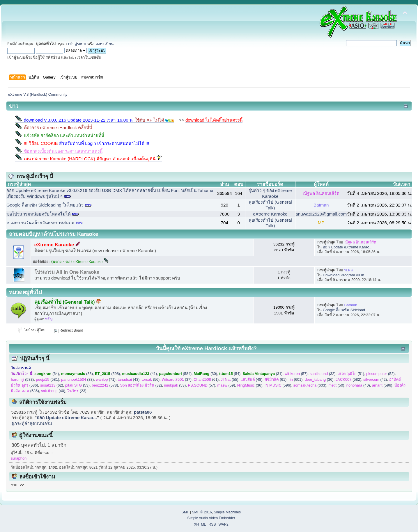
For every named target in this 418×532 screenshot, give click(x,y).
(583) (22, 379)
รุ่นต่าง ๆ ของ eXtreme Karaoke (80, 262)
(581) (48, 379)
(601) (295, 379)
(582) (348, 379)
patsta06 (143, 412)
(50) (336, 385)
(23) (77, 391)
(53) (77, 385)
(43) (129, 379)
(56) (151, 379)
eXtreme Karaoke (270, 214)
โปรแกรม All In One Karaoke (67, 272)
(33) (77, 374)
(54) (230, 374)
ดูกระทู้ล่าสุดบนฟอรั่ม (32, 423)
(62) (52, 385)
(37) (177, 379)
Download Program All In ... (346, 275)
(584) (176, 374)
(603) (310, 385)
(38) (77, 379)
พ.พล (349, 270)
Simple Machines (227, 512)
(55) (230, 379)
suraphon (19, 458)
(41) (140, 374)
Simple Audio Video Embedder (211, 518)
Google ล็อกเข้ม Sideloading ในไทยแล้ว (45, 205)
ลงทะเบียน (104, 44)
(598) (107, 374)
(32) (323, 374)
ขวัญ (49, 319)
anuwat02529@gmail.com (321, 214)
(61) (206, 379)
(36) (319, 379)
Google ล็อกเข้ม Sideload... (346, 310)
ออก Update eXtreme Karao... (348, 247)
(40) (358, 385)
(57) (296, 374)
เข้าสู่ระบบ (77, 44)
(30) (206, 374)
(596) (278, 385)
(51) (351, 374)
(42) (375, 379)
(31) (262, 374)
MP (321, 223)
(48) (251, 379)
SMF (185, 512)
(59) (226, 385)
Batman (321, 205)
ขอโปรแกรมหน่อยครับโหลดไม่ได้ (39, 214)
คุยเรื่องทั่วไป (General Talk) (68, 302)
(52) (380, 374)
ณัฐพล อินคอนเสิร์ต (321, 193)
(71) (106, 379)
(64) (47, 374)
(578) (105, 385)
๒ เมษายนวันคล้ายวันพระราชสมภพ (40, 223)
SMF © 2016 (202, 512)
